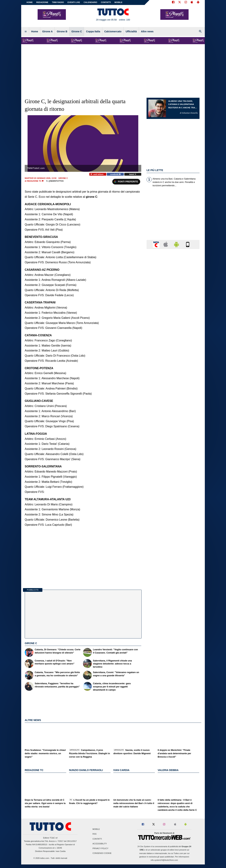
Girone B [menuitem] (62, 31)
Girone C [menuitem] (77, 31)
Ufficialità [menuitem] (131, 31)
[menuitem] (26, 32)
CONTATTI (106, 2)
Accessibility (100, 844)
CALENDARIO (90, 2)
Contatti (97, 839)
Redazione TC (34, 181)
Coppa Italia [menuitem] (93, 31)
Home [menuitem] (35, 31)
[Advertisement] (173, 389)
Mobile (96, 829)
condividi (115, 174)
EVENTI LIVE (74, 2)
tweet (133, 174)
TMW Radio (58, 2)
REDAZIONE (42, 2)
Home (30, 2)
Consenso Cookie (102, 853)
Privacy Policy (100, 848)
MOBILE (118, 2)
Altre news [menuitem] (147, 31)
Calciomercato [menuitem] (113, 31)
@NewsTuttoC (55, 181)
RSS (94, 834)
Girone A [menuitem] (47, 31)
